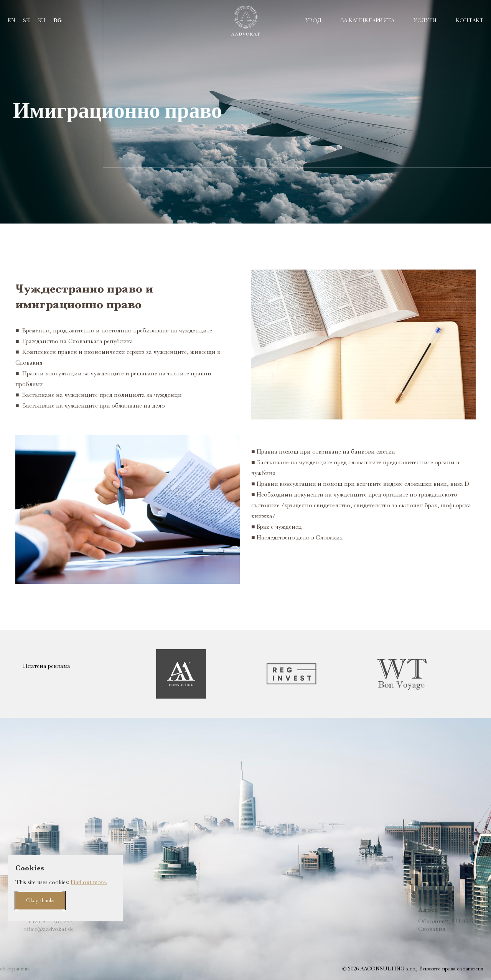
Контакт (470, 20)
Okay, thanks (40, 900)
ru (42, 20)
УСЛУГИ (425, 20)
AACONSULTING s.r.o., (388, 968)
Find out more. (89, 882)
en (12, 20)
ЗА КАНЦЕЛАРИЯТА (367, 20)
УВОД (313, 20)
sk (27, 20)
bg (57, 21)
